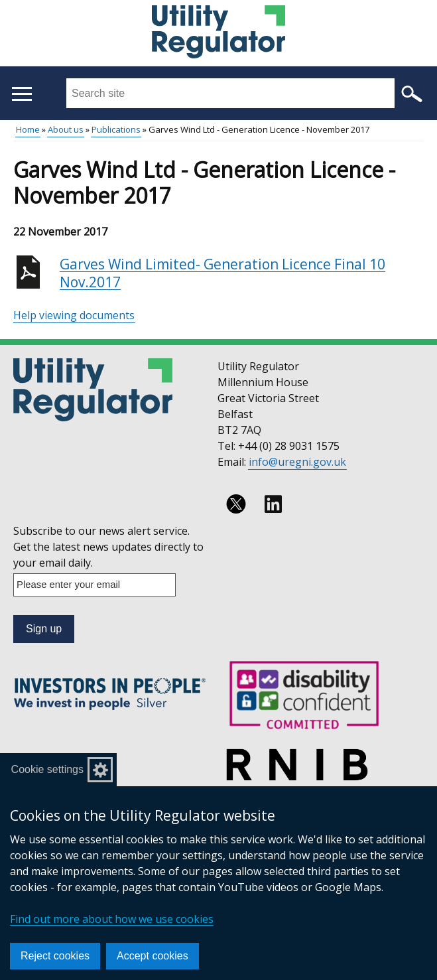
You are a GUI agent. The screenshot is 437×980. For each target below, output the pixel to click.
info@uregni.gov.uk (297, 462)
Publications (116, 129)
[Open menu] (22, 94)
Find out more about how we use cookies (112, 919)
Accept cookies (153, 956)
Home (28, 129)
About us (66, 129)
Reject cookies (55, 956)
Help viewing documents (74, 315)
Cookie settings (47, 769)
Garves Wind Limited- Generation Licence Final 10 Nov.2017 (222, 273)
